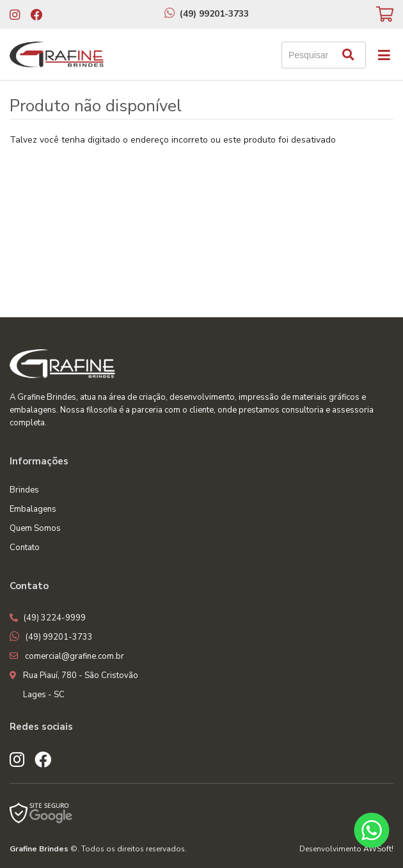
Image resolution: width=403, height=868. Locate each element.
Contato (25, 548)
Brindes (24, 490)
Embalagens (33, 509)
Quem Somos (35, 528)
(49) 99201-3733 (214, 14)
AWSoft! (378, 849)
